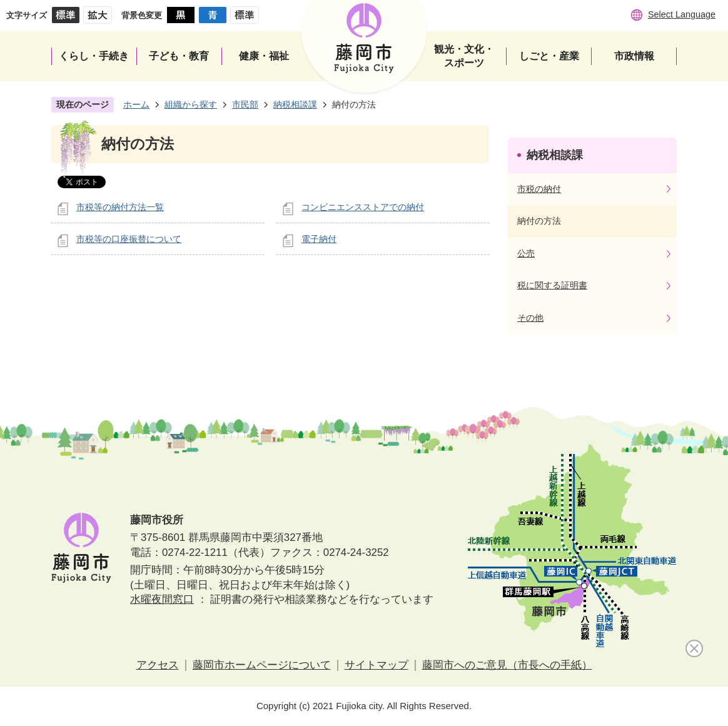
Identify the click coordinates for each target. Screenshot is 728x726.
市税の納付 (539, 189)
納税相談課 (295, 104)
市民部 (245, 104)
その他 (530, 318)
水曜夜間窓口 (162, 599)
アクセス (158, 665)
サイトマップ (377, 665)
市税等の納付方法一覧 (120, 207)
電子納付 (319, 239)
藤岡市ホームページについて (262, 665)
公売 (526, 253)
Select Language (682, 14)
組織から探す (191, 104)
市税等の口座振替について (129, 239)
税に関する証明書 (552, 285)
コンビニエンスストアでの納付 (363, 207)
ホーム (136, 104)
